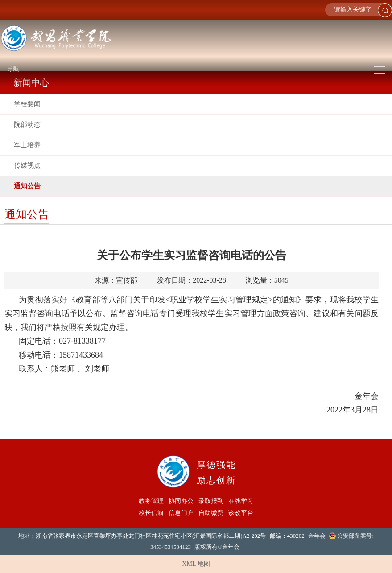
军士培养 (27, 145)
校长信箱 (151, 513)
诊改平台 (241, 513)
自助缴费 (211, 513)
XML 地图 (196, 564)
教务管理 (151, 501)
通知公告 (27, 186)
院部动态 (27, 124)
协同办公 (181, 501)
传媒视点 (27, 165)
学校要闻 (27, 104)
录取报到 (211, 501)
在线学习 (241, 501)
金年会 (317, 536)
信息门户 (181, 513)
